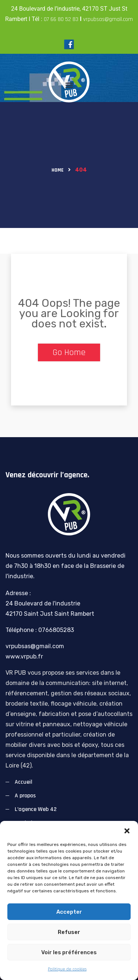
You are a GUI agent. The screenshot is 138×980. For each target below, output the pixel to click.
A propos (25, 796)
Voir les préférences (69, 952)
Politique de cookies (67, 969)
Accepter (69, 912)
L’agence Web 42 (36, 809)
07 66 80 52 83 (61, 19)
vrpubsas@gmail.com (108, 19)
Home (58, 170)
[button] (127, 830)
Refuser (69, 932)
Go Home (69, 352)
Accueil (24, 782)
